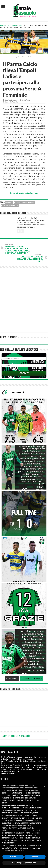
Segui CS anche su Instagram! (24, 193)
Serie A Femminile (10, 205)
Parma (9, 203)
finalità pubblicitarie (30, 820)
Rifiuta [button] (13, 857)
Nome (24, 356)
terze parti (6, 808)
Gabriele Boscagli (11, 100)
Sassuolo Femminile (15, 25)
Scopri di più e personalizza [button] (24, 863)
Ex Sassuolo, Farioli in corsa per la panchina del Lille (30, 258)
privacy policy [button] (7, 790)
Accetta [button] (35, 857)
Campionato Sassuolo (16, 736)
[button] (45, 786)
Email (24, 363)
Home (3, 25)
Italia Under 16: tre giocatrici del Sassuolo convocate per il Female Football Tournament (18, 249)
